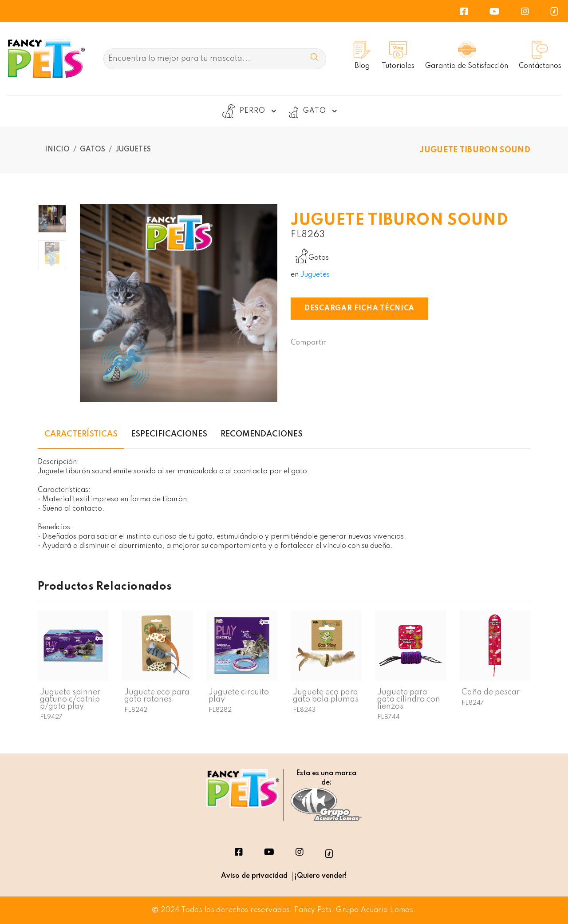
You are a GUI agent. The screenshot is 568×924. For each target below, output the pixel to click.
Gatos (93, 150)
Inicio (57, 150)
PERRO (250, 111)
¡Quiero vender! (321, 876)
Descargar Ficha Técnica (359, 309)
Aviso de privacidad (254, 876)
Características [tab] (81, 434)
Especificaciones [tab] (169, 434)
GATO (312, 111)
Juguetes (133, 150)
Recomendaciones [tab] (262, 434)
